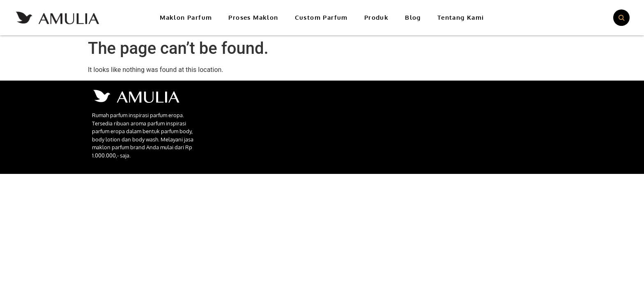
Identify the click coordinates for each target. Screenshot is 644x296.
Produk (376, 17)
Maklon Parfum (186, 17)
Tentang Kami (461, 17)
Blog (413, 17)
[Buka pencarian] (621, 18)
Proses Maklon (253, 17)
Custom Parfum (321, 17)
